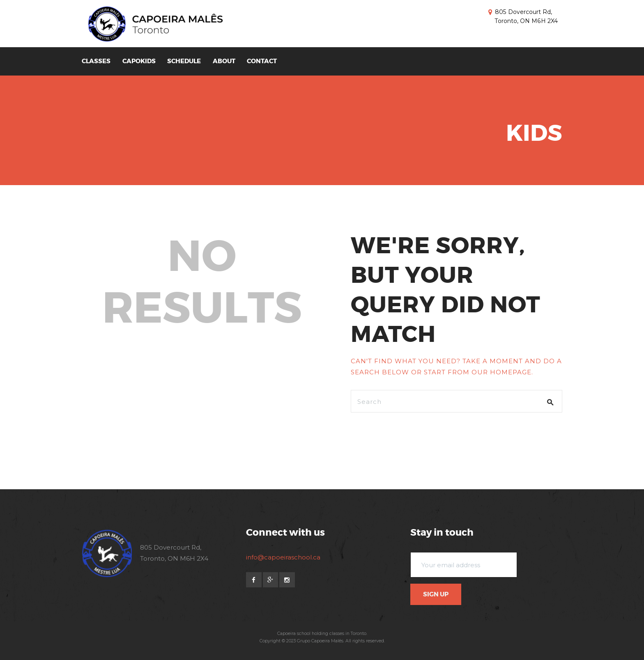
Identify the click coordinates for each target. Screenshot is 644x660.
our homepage (501, 372)
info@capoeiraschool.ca (283, 557)
